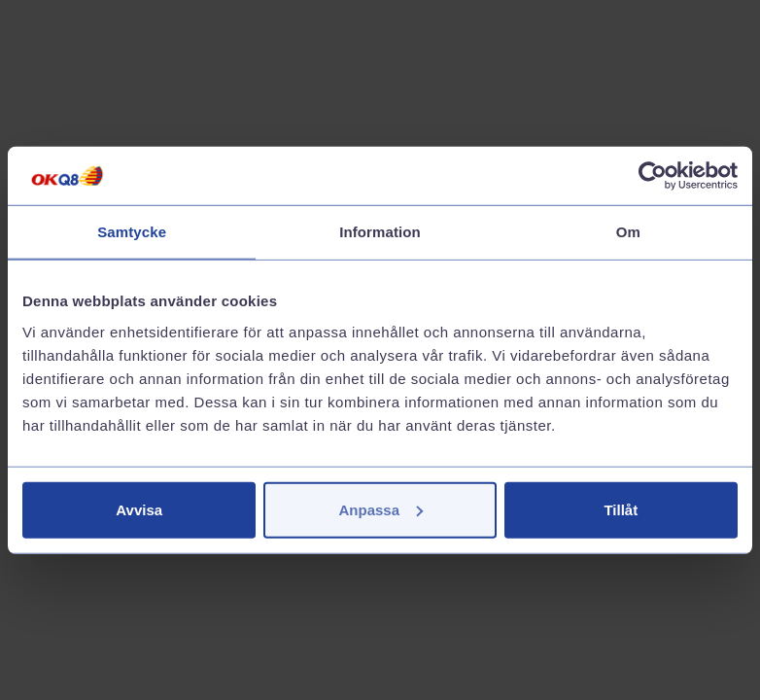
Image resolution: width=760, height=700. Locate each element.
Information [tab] (380, 232)
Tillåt (621, 509)
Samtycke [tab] (132, 232)
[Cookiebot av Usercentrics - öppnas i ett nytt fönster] (653, 176)
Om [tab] (628, 232)
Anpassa (380, 509)
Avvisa (139, 509)
